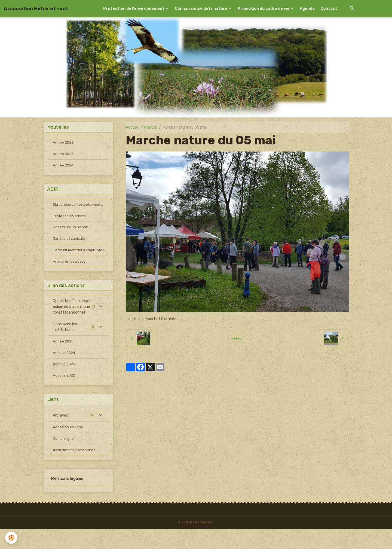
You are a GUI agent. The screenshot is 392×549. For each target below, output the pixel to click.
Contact (329, 9)
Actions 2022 (65, 393)
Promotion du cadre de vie (264, 9)
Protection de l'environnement (134, 9)
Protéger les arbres (70, 225)
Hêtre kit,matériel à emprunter (70, 263)
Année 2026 (64, 143)
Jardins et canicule (70, 248)
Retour (237, 338)
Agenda (307, 9)
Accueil (132, 127)
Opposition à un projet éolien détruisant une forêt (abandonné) (72, 323)
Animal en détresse (70, 277)
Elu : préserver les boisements (68, 210)
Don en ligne (63, 458)
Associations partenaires (75, 470)
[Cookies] (12, 538)
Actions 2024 (65, 370)
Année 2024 (64, 167)
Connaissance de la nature (201, 9)
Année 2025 (64, 155)
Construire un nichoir (71, 236)
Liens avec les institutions (65, 344)
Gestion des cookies (196, 542)
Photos (151, 127)
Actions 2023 (65, 382)
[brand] (36, 8)
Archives (60, 434)
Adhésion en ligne (68, 446)
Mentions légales (67, 498)
